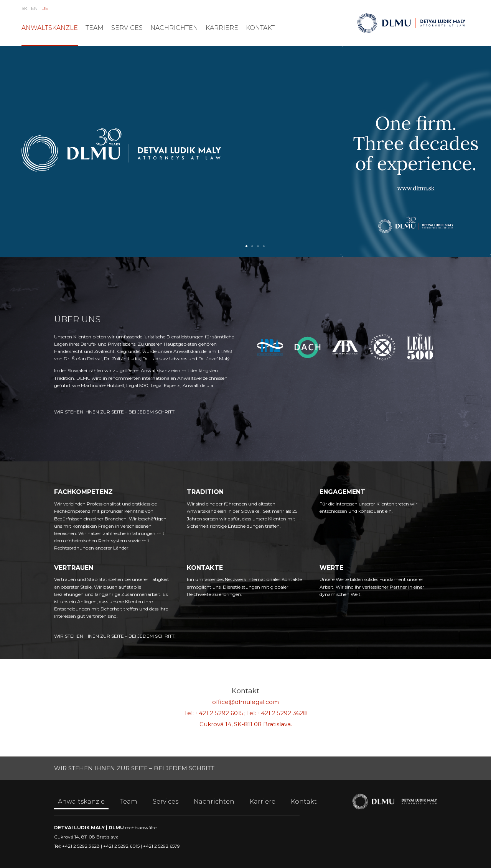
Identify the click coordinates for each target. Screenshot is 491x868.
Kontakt (260, 28)
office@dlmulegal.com (245, 702)
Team (95, 28)
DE (45, 8)
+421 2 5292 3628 (282, 713)
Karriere (222, 28)
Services (127, 28)
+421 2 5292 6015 (219, 713)
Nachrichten (174, 28)
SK (24, 8)
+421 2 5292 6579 (161, 846)
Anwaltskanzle (50, 28)
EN (34, 8)
